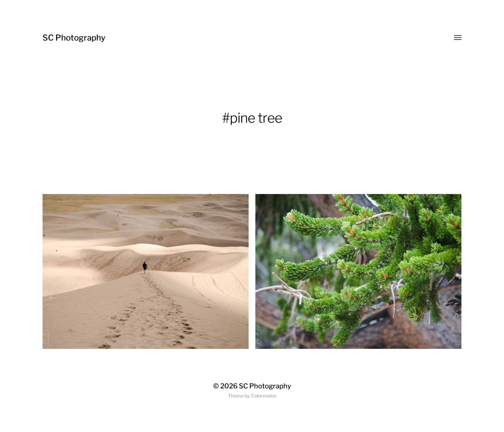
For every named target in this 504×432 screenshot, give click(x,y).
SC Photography (74, 38)
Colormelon (264, 396)
